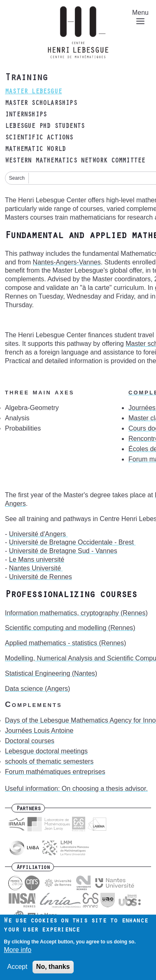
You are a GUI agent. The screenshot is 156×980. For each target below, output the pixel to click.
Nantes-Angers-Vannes (67, 262)
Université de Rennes (41, 577)
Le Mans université (37, 560)
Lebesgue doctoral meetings (46, 751)
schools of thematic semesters (49, 761)
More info (17, 954)
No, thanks (53, 972)
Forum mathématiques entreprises (55, 772)
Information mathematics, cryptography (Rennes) (76, 613)
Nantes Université (36, 568)
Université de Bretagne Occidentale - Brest (72, 542)
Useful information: (33, 789)
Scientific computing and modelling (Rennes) (70, 628)
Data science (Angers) (37, 689)
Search (17, 178)
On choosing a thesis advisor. (105, 789)
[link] (38, 534)
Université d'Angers (38, 534)
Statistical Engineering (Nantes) (51, 673)
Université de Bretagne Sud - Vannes (63, 551)
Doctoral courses (30, 741)
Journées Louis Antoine (39, 731)
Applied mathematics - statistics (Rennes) (65, 643)
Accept (17, 972)
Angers (15, 504)
